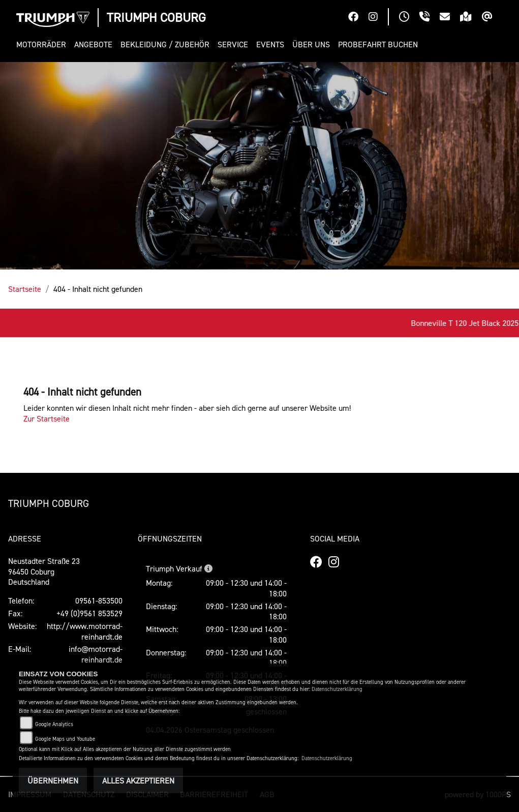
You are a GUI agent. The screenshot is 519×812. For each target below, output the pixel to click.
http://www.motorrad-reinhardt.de (85, 631)
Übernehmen (53, 780)
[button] (43, 44)
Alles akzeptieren (138, 780)
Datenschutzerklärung (337, 689)
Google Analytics (54, 724)
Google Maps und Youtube (65, 739)
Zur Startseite (47, 418)
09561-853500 (99, 600)
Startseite (25, 289)
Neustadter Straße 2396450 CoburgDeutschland (44, 572)
